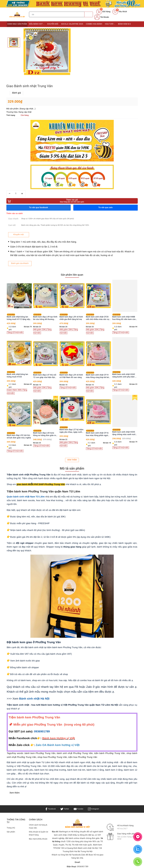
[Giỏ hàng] (103, 12)
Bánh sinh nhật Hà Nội (34, 633)
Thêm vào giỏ (105, 129)
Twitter (64, 743)
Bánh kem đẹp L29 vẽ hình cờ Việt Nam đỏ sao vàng (98, 309)
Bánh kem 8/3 (124, 24)
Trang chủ (11, 762)
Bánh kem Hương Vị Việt (70, 814)
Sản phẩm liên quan (72, 209)
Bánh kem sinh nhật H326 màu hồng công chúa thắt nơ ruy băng (18, 251)
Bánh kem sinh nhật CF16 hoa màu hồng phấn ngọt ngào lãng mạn (124, 367)
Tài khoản (102, 17)
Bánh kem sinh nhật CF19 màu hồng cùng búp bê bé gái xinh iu (124, 309)
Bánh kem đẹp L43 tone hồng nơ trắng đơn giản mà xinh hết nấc (72, 367)
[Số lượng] (83, 122)
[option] (47, 52)
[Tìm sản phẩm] (57, 14)
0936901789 (42, 666)
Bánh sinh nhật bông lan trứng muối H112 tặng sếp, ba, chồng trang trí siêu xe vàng (45, 251)
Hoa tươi (110, 24)
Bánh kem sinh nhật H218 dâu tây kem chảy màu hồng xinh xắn (19, 366)
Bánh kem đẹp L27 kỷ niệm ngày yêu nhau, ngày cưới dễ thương (98, 364)
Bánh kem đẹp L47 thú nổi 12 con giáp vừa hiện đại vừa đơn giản (71, 309)
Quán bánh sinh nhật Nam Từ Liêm (26, 431)
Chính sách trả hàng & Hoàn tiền (38, 761)
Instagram (95, 743)
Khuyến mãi (53, 24)
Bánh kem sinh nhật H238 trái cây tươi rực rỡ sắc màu (19, 309)
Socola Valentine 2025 (72, 24)
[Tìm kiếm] (89, 14)
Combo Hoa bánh (94, 24)
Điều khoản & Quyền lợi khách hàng (38, 768)
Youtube (79, 743)
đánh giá (84, 37)
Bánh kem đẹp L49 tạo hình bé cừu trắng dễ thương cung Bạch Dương (72, 251)
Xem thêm (72, 394)
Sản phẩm (11, 766)
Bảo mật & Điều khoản (36, 775)
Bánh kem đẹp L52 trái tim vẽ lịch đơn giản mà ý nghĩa (45, 370)
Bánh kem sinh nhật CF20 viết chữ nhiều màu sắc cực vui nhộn (124, 251)
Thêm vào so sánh (82, 141)
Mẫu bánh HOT (37, 24)
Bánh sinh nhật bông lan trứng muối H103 (44, 309)
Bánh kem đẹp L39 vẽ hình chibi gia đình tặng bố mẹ (98, 251)
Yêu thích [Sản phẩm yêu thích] (120, 12)
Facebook (49, 743)
